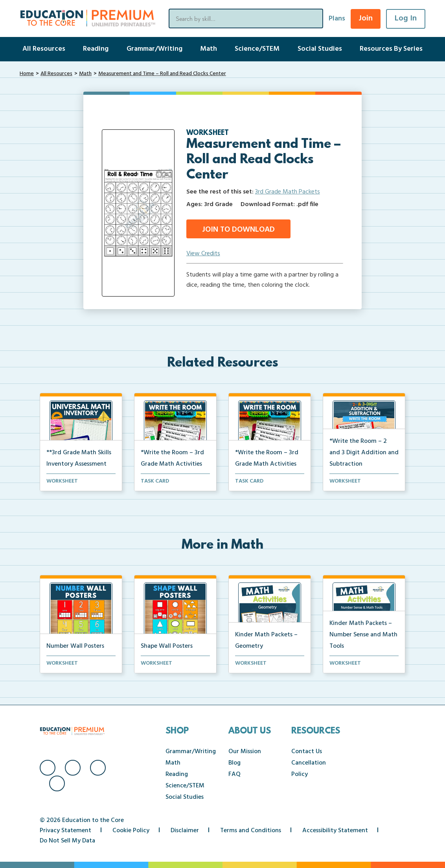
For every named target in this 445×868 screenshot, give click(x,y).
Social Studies (320, 49)
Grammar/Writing (154, 49)
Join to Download (238, 230)
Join (366, 18)
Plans (337, 19)
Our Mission (245, 752)
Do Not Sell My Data (67, 841)
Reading (96, 49)
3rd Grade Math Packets (288, 192)
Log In (406, 18)
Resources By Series (391, 49)
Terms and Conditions (251, 831)
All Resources (44, 49)
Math (209, 49)
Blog (234, 763)
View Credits (203, 254)
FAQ (234, 774)
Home (27, 74)
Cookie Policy (131, 831)
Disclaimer (185, 831)
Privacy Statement (65, 831)
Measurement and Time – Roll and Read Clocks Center (162, 74)
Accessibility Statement (335, 831)
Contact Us (307, 752)
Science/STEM (257, 49)
